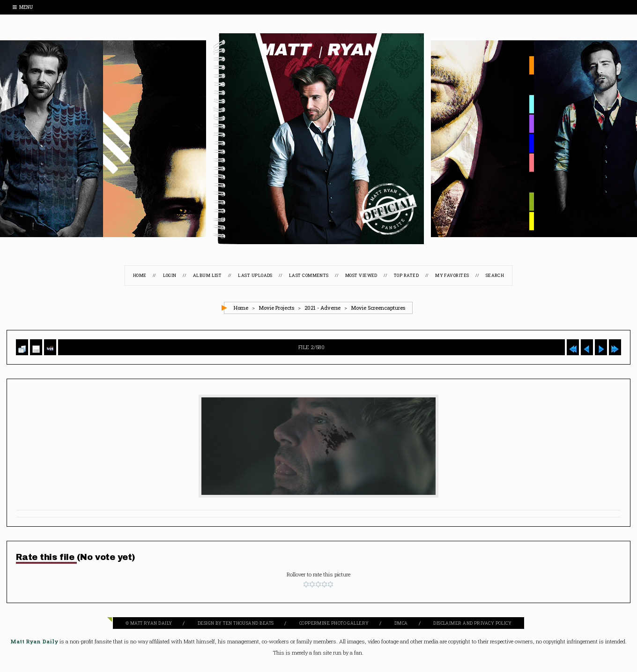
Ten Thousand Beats (248, 623)
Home (140, 275)
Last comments (309, 275)
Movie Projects (276, 308)
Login (170, 275)
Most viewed (361, 275)
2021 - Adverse (322, 308)
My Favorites (452, 275)
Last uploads (255, 275)
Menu (23, 7)
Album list (207, 275)
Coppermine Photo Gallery (334, 623)
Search (495, 275)
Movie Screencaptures (378, 308)
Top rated (406, 275)
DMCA (401, 623)
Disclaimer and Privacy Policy (472, 623)
